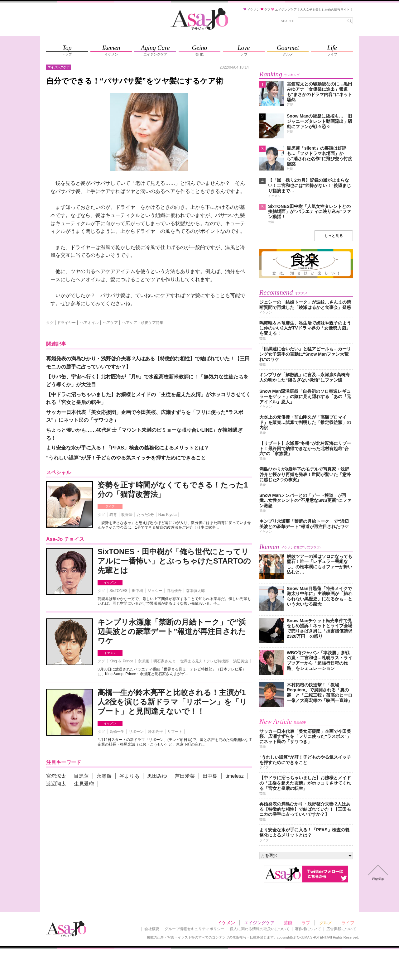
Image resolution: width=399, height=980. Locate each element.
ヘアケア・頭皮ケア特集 (143, 323)
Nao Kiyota (168, 515)
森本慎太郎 (195, 591)
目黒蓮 (81, 776)
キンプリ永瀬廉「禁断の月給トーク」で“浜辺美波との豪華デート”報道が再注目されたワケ (172, 631)
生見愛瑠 (84, 784)
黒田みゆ (157, 776)
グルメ (326, 923)
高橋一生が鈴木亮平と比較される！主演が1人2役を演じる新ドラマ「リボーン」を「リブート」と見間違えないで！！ (172, 702)
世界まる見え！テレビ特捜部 (204, 661)
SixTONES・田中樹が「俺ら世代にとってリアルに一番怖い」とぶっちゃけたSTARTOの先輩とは (174, 561)
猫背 (113, 515)
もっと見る (334, 236)
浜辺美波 (241, 661)
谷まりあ (129, 776)
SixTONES (118, 591)
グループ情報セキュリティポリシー (195, 929)
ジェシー (155, 591)
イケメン (110, 582)
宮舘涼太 (56, 776)
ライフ (110, 506)
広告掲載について (341, 929)
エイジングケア (259, 923)
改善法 (127, 515)
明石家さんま (165, 661)
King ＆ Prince (121, 661)
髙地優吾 (174, 591)
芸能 (288, 923)
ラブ (306, 923)
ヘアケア (110, 323)
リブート (175, 732)
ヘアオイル (89, 323)
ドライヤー (66, 323)
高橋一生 (117, 732)
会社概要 (152, 929)
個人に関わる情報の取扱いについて (260, 929)
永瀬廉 (143, 661)
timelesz (235, 776)
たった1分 (145, 515)
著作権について (308, 929)
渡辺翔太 (56, 784)
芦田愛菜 (185, 776)
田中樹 (137, 591)
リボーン (136, 732)
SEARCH (288, 21)
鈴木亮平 (156, 732)
